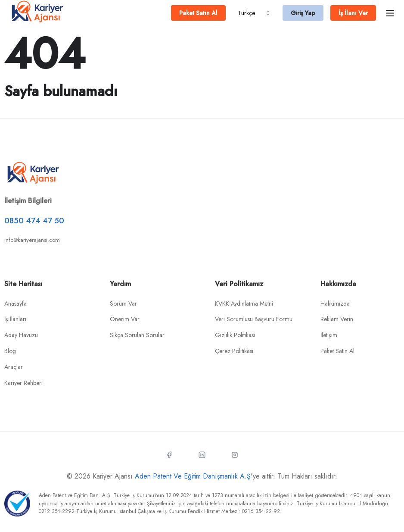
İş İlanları (15, 319)
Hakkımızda (335, 304)
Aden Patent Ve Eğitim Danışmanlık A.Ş (193, 476)
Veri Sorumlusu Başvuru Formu (254, 319)
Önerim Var (125, 319)
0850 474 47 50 (34, 221)
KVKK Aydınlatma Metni (244, 304)
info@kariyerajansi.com (32, 240)
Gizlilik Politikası (235, 335)
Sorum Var (123, 304)
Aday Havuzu (21, 335)
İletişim (329, 335)
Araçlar (14, 367)
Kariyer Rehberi (23, 383)
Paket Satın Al (337, 351)
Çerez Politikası (234, 351)
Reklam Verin (337, 319)
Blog (10, 351)
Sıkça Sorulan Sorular (137, 335)
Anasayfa (16, 304)
